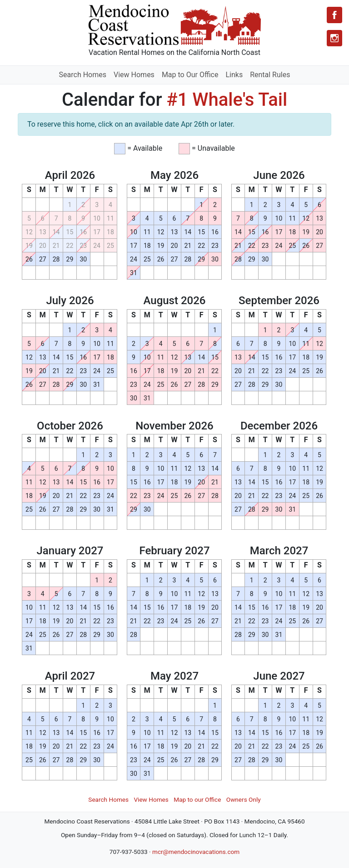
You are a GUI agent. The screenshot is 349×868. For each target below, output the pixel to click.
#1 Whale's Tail (227, 100)
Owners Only (244, 799)
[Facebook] (334, 15)
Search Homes (83, 75)
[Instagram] (334, 38)
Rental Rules (270, 75)
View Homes (134, 75)
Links (234, 75)
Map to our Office (197, 799)
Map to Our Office (190, 75)
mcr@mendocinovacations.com (196, 852)
